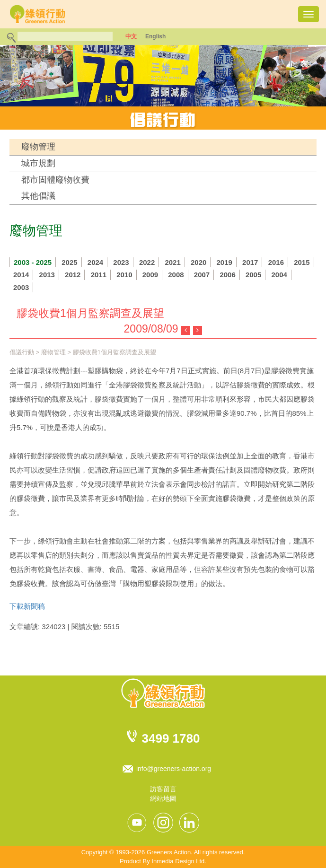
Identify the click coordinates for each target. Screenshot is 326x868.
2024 (95, 262)
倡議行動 (22, 352)
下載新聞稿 (27, 606)
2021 (172, 262)
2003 (21, 287)
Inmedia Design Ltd (178, 861)
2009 (150, 275)
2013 (47, 275)
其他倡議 (38, 196)
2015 (302, 262)
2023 (121, 262)
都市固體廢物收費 (55, 180)
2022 (147, 262)
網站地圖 (163, 798)
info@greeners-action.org (174, 769)
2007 (202, 275)
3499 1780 (171, 738)
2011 (99, 275)
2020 (198, 262)
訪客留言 (163, 789)
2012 (73, 275)
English (155, 36)
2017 (250, 262)
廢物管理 (38, 147)
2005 (253, 275)
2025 (69, 262)
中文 (131, 36)
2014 (21, 275)
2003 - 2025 (33, 262)
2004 (279, 275)
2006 (227, 275)
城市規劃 (38, 163)
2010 (124, 275)
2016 (276, 262)
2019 (225, 262)
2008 (176, 275)
